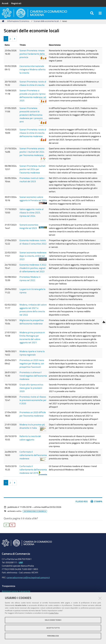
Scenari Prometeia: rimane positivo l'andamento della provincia (32, 58)
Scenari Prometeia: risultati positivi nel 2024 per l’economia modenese (32, 173)
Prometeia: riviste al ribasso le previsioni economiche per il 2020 (33, 404)
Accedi (5, 3)
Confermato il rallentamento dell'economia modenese (33, 459)
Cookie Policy (54, 613)
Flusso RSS (82, 505)
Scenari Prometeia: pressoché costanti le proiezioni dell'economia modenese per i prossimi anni (31, 119)
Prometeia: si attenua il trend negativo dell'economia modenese (33, 380)
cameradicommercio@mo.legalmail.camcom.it (28, 582)
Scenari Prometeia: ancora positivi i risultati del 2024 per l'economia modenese (32, 156)
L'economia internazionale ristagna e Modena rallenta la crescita (32, 73)
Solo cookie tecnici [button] (53, 620)
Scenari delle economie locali (46, 25)
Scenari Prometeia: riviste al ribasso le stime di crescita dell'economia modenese (33, 137)
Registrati (16, 3)
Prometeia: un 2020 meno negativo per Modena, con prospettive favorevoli (32, 368)
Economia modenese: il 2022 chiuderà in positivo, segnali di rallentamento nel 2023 (33, 272)
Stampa (96, 505)
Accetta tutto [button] (53, 628)
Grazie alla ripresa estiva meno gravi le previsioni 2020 (31, 392)
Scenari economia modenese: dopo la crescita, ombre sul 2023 (33, 260)
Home (3, 25)
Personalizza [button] (53, 636)
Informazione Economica (18, 25)
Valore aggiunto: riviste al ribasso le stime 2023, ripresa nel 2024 (31, 217)
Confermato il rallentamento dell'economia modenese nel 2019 (33, 474)
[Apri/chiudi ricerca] (92, 15)
